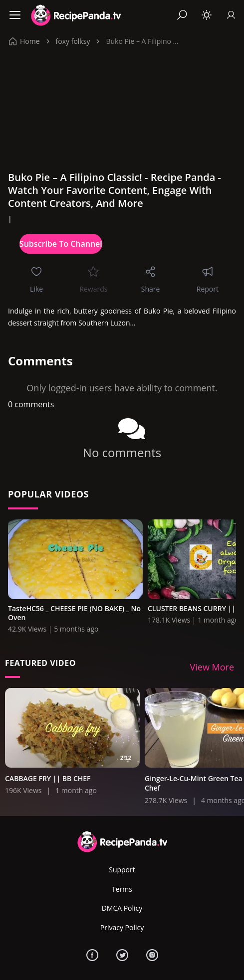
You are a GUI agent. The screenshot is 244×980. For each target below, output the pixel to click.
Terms (122, 889)
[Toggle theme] (207, 15)
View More (212, 667)
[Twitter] (122, 955)
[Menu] (15, 15)
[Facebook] (92, 955)
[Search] (182, 15)
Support (122, 870)
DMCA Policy (122, 908)
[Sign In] (231, 15)
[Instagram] (152, 955)
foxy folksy (73, 41)
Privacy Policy (122, 927)
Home (24, 41)
